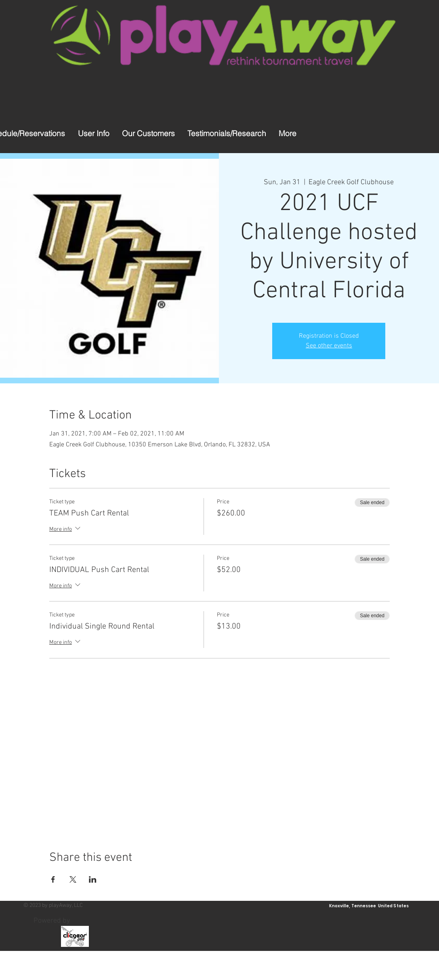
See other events (329, 346)
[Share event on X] (73, 879)
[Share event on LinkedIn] (93, 879)
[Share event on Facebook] (53, 879)
